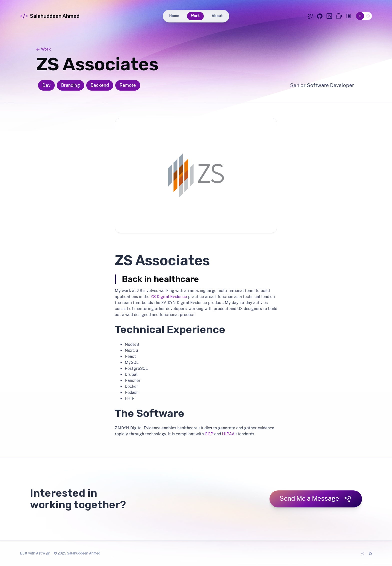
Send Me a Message (316, 499)
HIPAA (228, 434)
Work (195, 16)
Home (174, 16)
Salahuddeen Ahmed (50, 16)
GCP (209, 434)
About (217, 16)
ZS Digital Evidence (169, 297)
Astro (40, 553)
